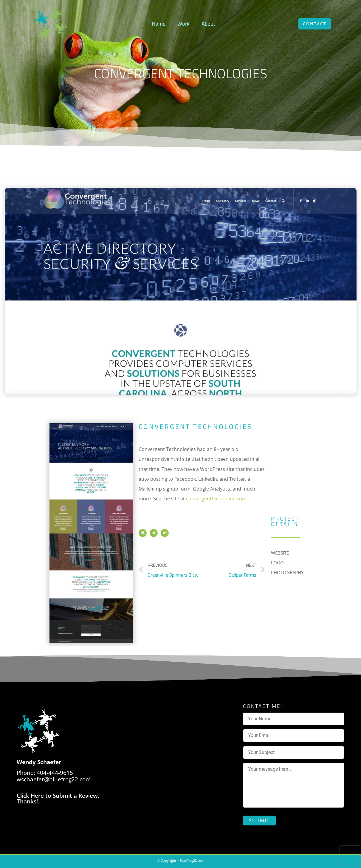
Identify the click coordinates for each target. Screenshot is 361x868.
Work (183, 24)
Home (159, 24)
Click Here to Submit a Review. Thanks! (58, 798)
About (208, 24)
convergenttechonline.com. (217, 499)
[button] (143, 533)
